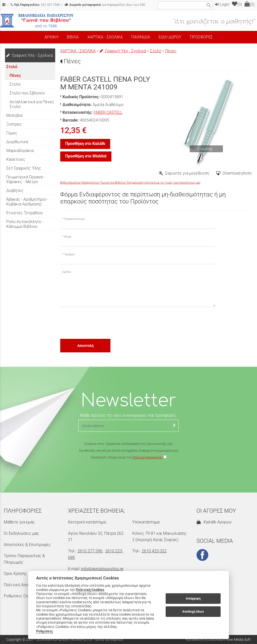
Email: (68, 237)
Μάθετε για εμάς (19, 522)
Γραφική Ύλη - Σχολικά (123, 51)
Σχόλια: (67, 272)
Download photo (237, 173)
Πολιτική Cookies (90, 590)
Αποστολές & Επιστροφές (27, 545)
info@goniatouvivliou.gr (102, 569)
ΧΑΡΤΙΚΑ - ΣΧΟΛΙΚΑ (78, 51)
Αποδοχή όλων (193, 611)
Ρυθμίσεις (45, 631)
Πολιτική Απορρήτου (147, 457)
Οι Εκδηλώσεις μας (21, 533)
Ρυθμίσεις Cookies (21, 596)
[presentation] (98, 323)
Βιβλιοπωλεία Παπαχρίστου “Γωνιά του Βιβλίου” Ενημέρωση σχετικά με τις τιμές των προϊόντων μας (130, 183)
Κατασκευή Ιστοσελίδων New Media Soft (218, 639)
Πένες (171, 51)
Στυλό (156, 51)
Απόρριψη (193, 598)
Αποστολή (85, 346)
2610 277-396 (90, 551)
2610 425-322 (154, 551)
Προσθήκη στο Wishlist (86, 156)
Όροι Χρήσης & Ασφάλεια (27, 574)
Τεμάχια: (69, 254)
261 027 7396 (35, 5)
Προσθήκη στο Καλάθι (85, 144)
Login (222, 4)
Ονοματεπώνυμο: (75, 219)
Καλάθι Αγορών (214, 522)
